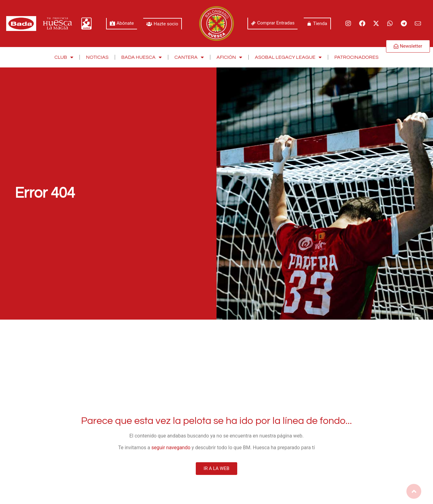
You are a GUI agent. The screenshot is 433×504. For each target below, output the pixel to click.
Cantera (189, 57)
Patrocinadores (356, 57)
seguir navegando (171, 448)
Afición (229, 57)
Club (64, 57)
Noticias (97, 57)
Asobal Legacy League (288, 57)
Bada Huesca (141, 57)
